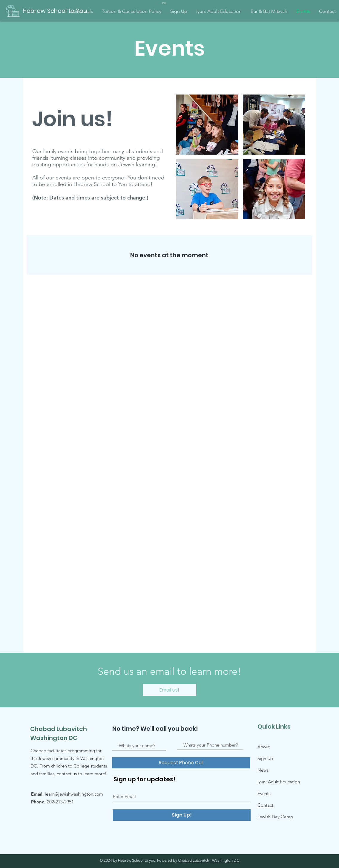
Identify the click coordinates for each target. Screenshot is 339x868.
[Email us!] (169, 690)
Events (264, 793)
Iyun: (263, 782)
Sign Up (265, 758)
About (264, 747)
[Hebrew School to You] (55, 11)
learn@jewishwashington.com (74, 794)
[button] (207, 125)
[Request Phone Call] (181, 763)
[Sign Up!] (182, 815)
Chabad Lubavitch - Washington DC (209, 860)
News (263, 770)
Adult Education (284, 782)
